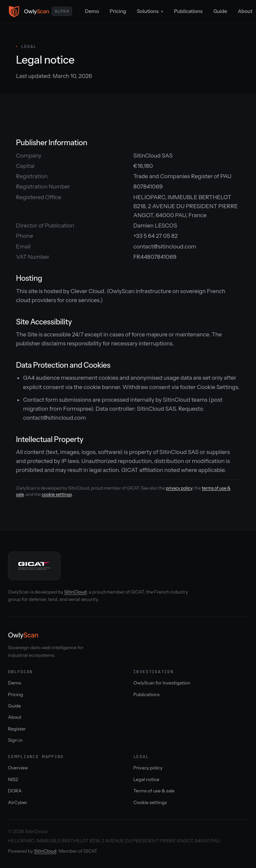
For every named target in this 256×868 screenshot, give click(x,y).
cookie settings (57, 494)
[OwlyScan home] (40, 11)
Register (17, 729)
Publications (188, 11)
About (15, 717)
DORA (15, 791)
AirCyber (18, 802)
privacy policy (179, 488)
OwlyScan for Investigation (162, 683)
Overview (18, 768)
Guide (220, 11)
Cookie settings (150, 802)
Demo (92, 11)
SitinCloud (75, 592)
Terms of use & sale (154, 791)
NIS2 (13, 779)
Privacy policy (148, 768)
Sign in (15, 740)
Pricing (118, 11)
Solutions (150, 11)
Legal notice (146, 779)
